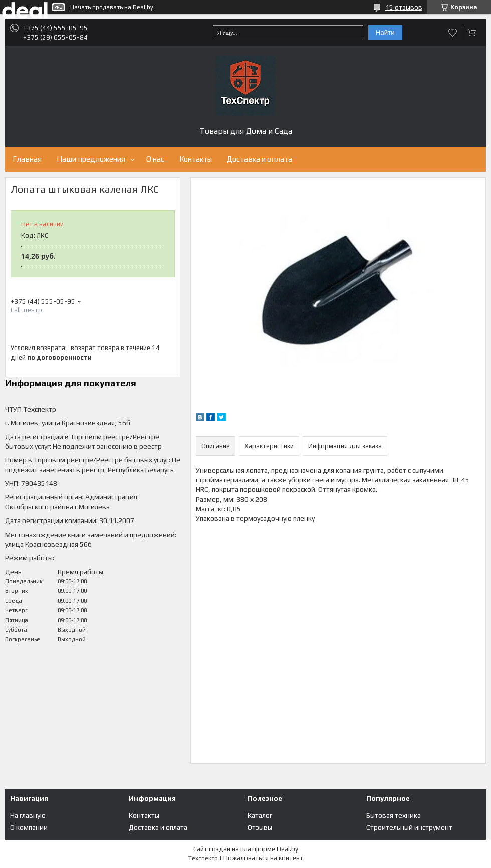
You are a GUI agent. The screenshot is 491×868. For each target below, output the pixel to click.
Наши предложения (91, 159)
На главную (28, 815)
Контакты (196, 159)
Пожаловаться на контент (263, 858)
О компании (29, 827)
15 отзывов (404, 7)
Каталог (260, 815)
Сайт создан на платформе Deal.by (246, 849)
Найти (385, 32)
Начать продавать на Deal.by (112, 7)
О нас (155, 159)
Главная (27, 159)
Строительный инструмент (409, 827)
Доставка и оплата (260, 159)
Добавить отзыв (453, 33)
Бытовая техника (394, 815)
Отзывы (260, 827)
